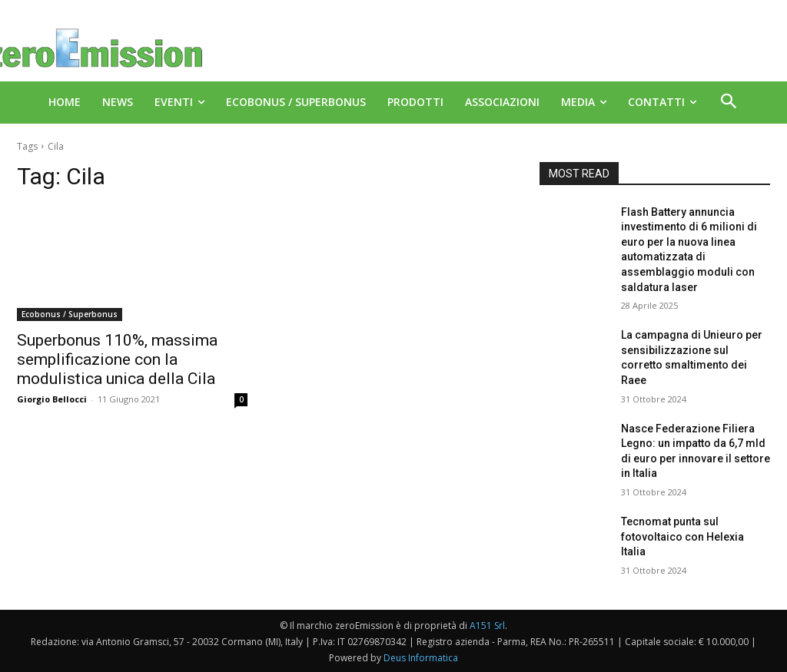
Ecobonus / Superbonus (70, 314)
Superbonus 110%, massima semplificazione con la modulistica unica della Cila (117, 359)
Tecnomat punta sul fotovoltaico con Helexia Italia (682, 536)
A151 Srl (487, 626)
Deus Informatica (421, 658)
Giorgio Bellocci (52, 399)
